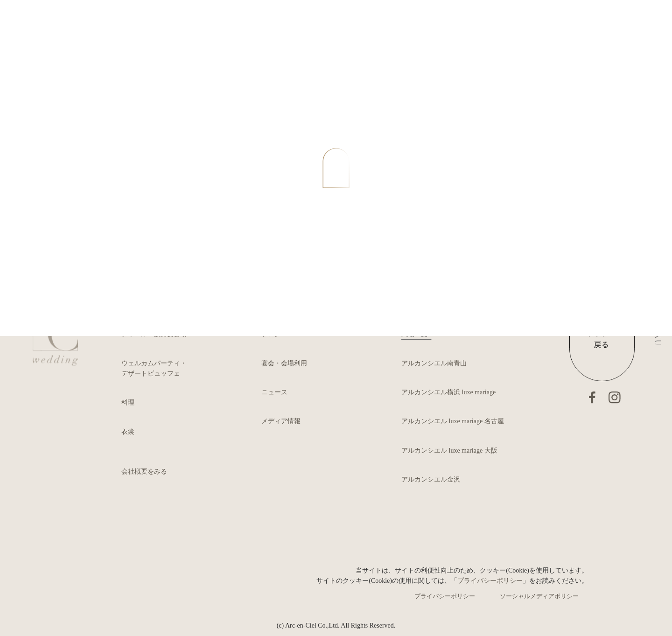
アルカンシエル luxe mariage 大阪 (449, 451)
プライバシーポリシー (490, 581)
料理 (128, 402)
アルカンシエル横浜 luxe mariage (448, 392)
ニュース (274, 392)
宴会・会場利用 (284, 363)
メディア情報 (281, 421)
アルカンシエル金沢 (431, 479)
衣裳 (128, 432)
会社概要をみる (144, 472)
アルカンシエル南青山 (434, 363)
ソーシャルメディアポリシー (539, 596)
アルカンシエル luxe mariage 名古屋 (453, 421)
